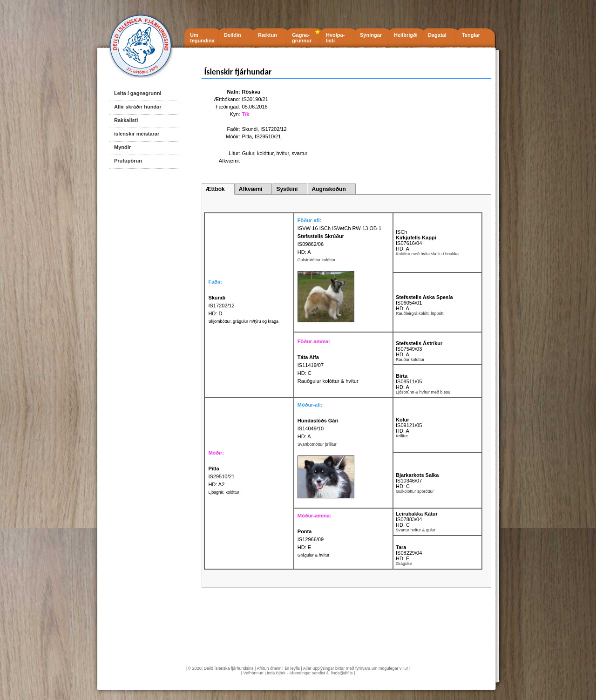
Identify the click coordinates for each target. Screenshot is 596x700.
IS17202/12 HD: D (221, 306)
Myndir (122, 147)
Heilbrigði (406, 35)
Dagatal (437, 35)
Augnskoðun (328, 189)
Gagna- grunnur (302, 38)
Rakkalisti (126, 120)
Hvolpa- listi (335, 38)
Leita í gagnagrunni (138, 93)
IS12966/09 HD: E (311, 539)
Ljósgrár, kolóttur (224, 492)
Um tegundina (202, 38)
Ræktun (268, 35)
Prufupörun (128, 161)
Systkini (287, 189)
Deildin (233, 35)
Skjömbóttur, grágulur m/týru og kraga (243, 321)
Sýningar (371, 35)
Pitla (247, 136)
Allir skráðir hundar (138, 107)
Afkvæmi (251, 189)
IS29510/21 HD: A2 (221, 476)
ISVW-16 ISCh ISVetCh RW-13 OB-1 (339, 228)
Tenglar (471, 35)
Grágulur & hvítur (314, 555)
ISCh (401, 232)
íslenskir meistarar (137, 134)
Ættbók (215, 189)
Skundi (250, 129)
